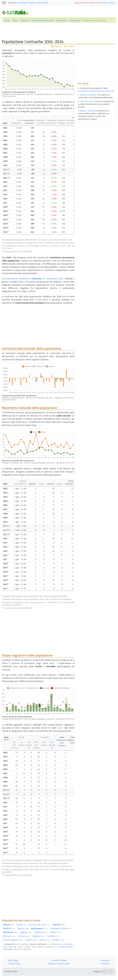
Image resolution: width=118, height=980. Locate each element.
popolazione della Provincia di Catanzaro (96, 91)
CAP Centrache (87, 101)
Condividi (69, 46)
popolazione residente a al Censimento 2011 (34, 279)
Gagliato (26, 932)
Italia (15, 20)
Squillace (39, 936)
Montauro (10, 936)
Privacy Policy (14, 964)
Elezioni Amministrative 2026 (87, 3)
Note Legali (13, 960)
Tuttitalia (12, 3)
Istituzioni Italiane (59, 960)
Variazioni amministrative (59, 964)
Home (7, 20)
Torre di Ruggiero (13, 940)
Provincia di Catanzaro (43, 20)
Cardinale (53, 936)
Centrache (62, 20)
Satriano (24, 936)
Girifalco (58, 940)
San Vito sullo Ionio (40, 925)
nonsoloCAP (22, 3)
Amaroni (56, 932)
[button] (105, 972)
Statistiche (75, 20)
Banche (112, 3)
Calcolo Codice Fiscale (38, 3)
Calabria (24, 20)
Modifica (57, 46)
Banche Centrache (88, 95)
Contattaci (105, 964)
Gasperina (41, 932)
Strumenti (105, 960)
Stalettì (31, 940)
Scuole (104, 3)
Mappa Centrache (88, 111)
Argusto (23, 928)
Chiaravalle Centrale (61, 928)
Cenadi (21, 925)
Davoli (45, 940)
